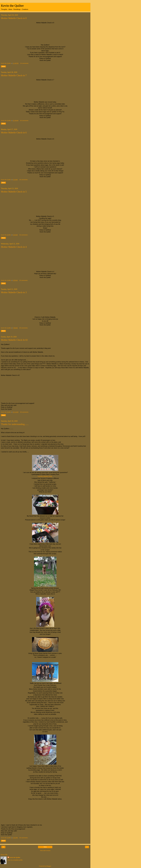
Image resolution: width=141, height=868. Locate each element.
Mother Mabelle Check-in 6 (14, 133)
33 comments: (24, 235)
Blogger (49, 866)
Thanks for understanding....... (15, 424)
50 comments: (24, 838)
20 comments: (24, 280)
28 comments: (24, 412)
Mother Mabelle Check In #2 (14, 340)
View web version (45, 851)
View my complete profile (15, 860)
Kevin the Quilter (12, 6)
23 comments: (24, 63)
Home (45, 847)
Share (3, 66)
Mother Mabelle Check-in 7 (14, 75)
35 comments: (24, 328)
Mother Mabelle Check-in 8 (14, 18)
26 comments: (24, 180)
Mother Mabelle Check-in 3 (14, 292)
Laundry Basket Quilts (45, 476)
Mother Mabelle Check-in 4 (14, 247)
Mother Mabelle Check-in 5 (14, 192)
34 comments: (24, 121)
